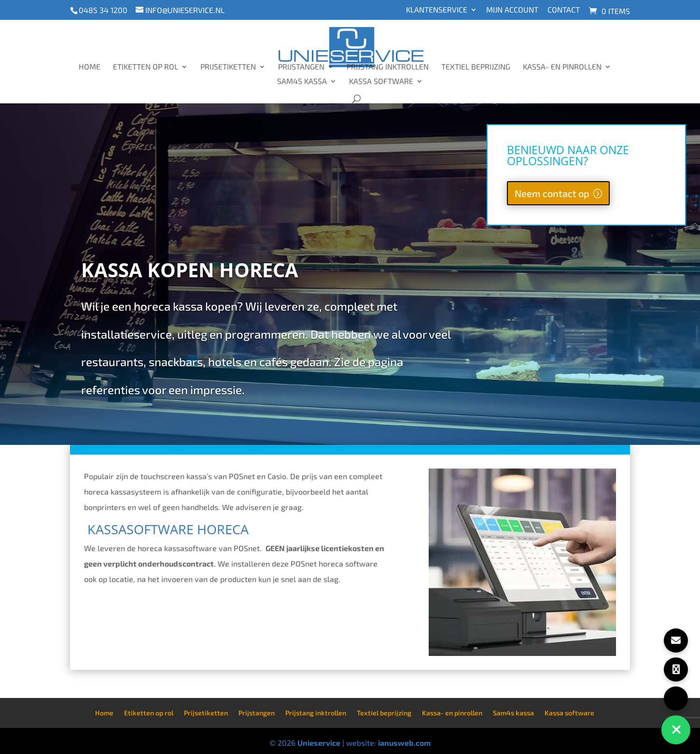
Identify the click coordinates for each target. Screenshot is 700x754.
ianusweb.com (404, 743)
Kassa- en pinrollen (562, 67)
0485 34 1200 (103, 10)
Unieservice (319, 743)
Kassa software (381, 82)
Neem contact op (552, 193)
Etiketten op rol (146, 67)
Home (90, 67)
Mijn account (512, 10)
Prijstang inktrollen (388, 67)
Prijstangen (301, 67)
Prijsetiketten (228, 67)
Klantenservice (437, 10)
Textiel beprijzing (476, 67)
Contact (564, 10)
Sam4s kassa (302, 82)
